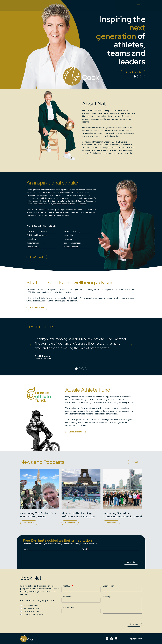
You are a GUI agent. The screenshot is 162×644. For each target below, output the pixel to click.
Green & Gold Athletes (34, 614)
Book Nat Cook (37, 257)
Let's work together (132, 72)
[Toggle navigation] (139, 6)
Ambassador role (31, 608)
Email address (68, 607)
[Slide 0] (135, 76)
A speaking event (32, 605)
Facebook (107, 639)
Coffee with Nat (37, 307)
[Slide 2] (141, 76)
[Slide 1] (138, 76)
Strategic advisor (32, 611)
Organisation (108, 586)
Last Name (67, 597)
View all (135, 462)
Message (107, 597)
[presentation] (103, 562)
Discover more (75, 432)
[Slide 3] (144, 76)
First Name (67, 586)
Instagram (116, 639)
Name (26, 549)
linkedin (112, 639)
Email (84, 549)
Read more (29, 523)
